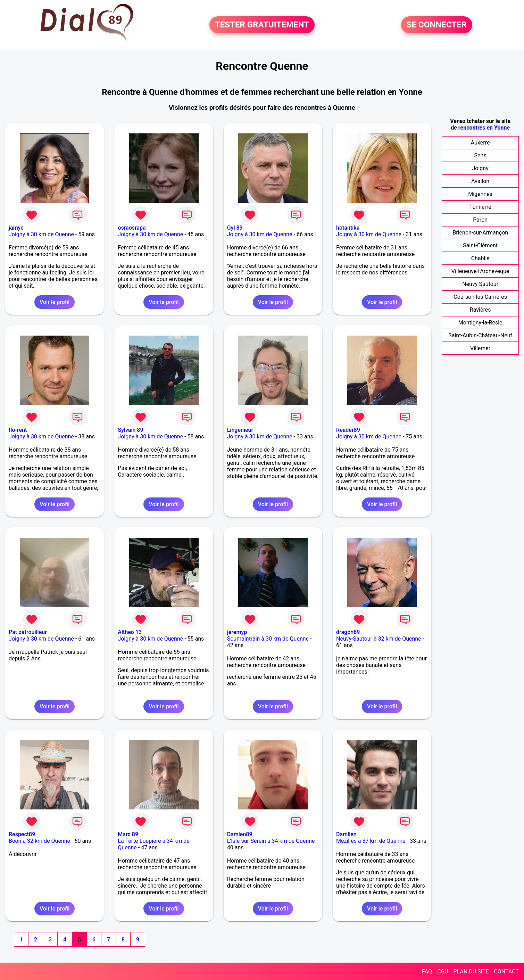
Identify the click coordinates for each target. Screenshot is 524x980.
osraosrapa (132, 228)
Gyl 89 (235, 228)
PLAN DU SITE (471, 971)
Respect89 (22, 834)
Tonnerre (480, 207)
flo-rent (18, 430)
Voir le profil (55, 302)
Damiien (346, 834)
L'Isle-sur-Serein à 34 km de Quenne (271, 841)
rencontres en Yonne (484, 128)
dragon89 (348, 632)
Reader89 (348, 430)
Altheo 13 (130, 632)
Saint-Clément (480, 245)
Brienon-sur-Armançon (480, 233)
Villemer (480, 348)
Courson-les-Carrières (480, 297)
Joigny (480, 168)
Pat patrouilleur (28, 632)
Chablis (480, 258)
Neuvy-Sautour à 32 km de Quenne (379, 639)
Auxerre (480, 143)
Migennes (480, 194)
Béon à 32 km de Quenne (39, 841)
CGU (443, 971)
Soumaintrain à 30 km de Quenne (268, 639)
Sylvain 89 (130, 430)
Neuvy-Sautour (480, 284)
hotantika (348, 228)
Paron (480, 220)
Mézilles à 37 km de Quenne (371, 841)
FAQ (427, 971)
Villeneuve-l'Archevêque (480, 271)
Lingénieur (240, 430)
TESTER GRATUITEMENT (262, 25)
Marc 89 (128, 834)
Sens (480, 155)
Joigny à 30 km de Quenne (41, 234)
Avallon (480, 181)
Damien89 (240, 834)
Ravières (480, 310)
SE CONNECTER (437, 25)
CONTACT (506, 971)
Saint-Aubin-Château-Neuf (480, 335)
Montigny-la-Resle (480, 323)
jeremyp (237, 632)
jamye (16, 228)
